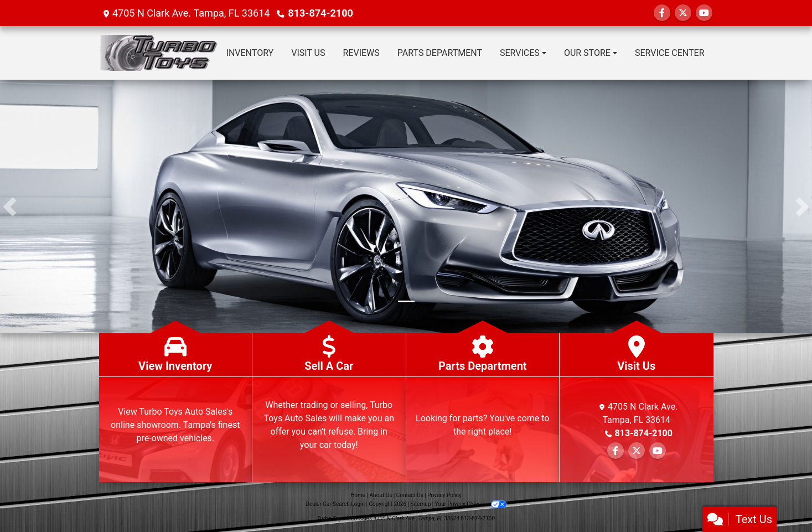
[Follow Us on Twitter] (683, 13)
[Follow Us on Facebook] (662, 13)
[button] (10, 206)
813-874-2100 (320, 13)
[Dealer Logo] (158, 53)
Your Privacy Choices (471, 504)
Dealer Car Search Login (335, 504)
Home (358, 495)
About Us (381, 495)
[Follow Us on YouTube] (704, 13)
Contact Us (410, 495)
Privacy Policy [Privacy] (444, 495)
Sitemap (420, 504)
